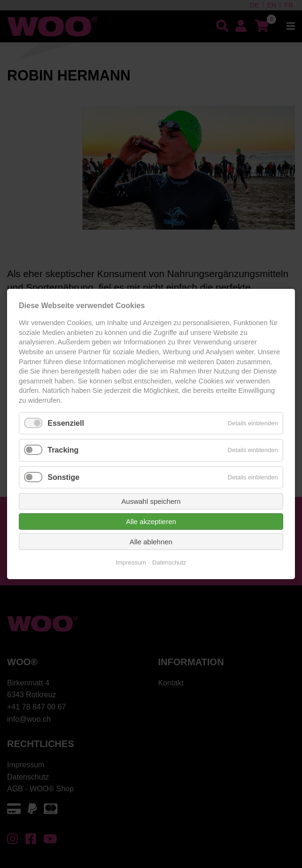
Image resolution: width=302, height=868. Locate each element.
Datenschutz (169, 562)
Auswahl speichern (151, 501)
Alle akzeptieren (151, 522)
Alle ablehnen (151, 542)
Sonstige (64, 477)
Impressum (131, 562)
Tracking (63, 450)
